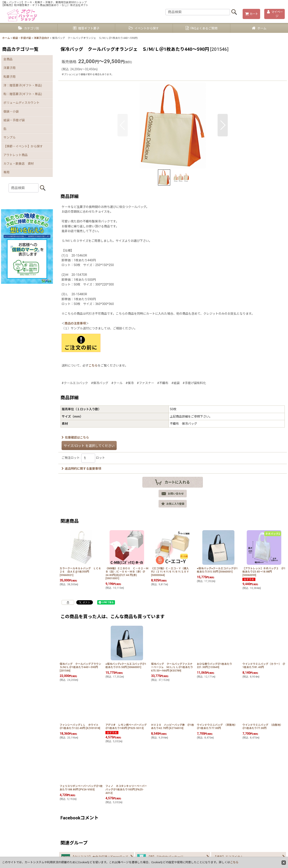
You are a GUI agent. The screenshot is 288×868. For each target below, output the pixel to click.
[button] (123, 125)
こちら (93, 365)
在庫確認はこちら (75, 437)
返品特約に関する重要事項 (81, 469)
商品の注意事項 (75, 323)
